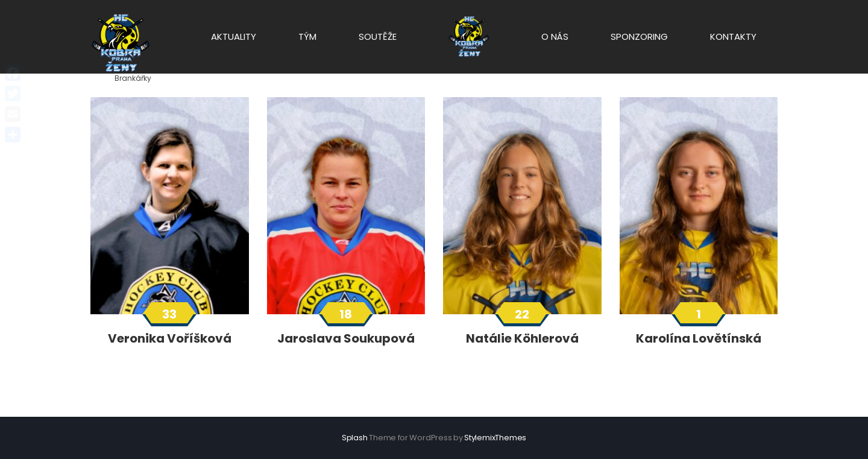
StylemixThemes (495, 438)
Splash (355, 438)
